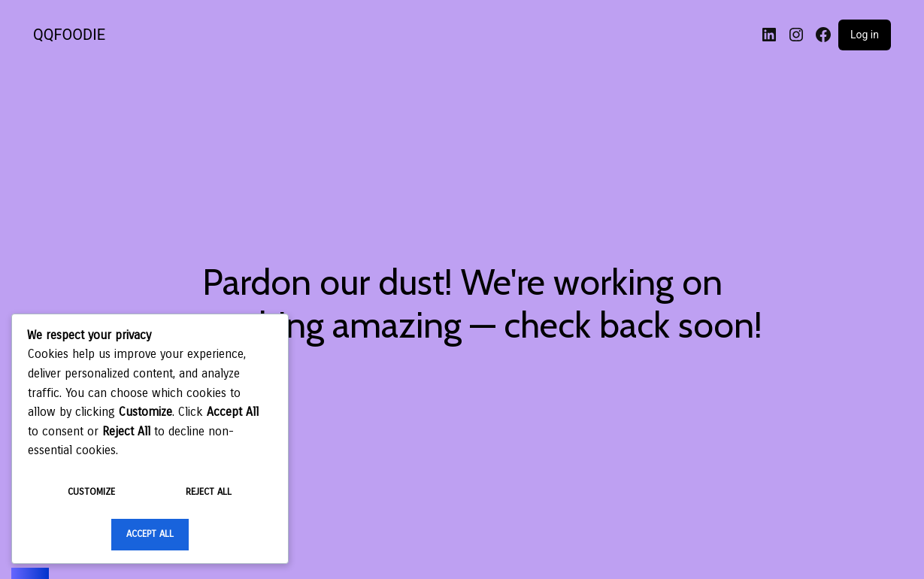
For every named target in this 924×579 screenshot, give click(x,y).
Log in (865, 35)
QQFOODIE (69, 35)
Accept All (150, 534)
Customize (91, 492)
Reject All (209, 492)
